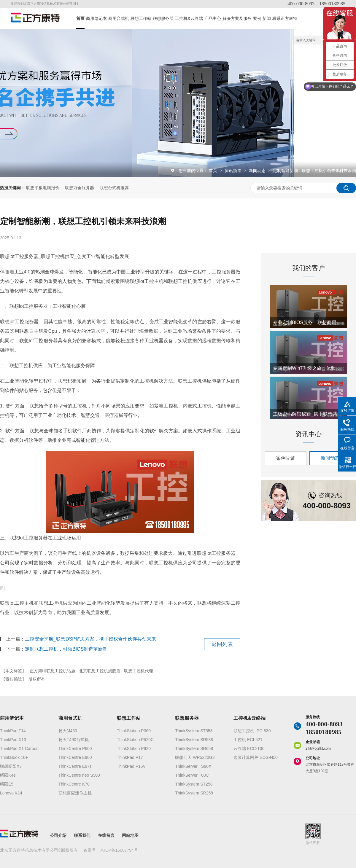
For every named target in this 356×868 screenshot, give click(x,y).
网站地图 (130, 835)
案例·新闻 (262, 18)
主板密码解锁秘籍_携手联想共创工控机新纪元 (309, 414)
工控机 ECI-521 (248, 740)
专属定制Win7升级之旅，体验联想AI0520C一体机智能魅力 (309, 368)
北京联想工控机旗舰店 (100, 671)
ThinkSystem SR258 (194, 793)
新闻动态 (258, 171)
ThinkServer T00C (192, 775)
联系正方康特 (285, 18)
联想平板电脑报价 (43, 188)
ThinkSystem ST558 (194, 731)
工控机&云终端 (189, 18)
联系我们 (82, 835)
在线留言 (106, 835)
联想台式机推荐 (114, 188)
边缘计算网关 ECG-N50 (256, 757)
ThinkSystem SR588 (194, 740)
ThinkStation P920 (134, 748)
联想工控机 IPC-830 (252, 731)
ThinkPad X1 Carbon (19, 748)
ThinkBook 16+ (14, 757)
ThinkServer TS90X (193, 766)
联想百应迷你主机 (75, 793)
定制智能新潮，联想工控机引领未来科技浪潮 (314, 171)
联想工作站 (141, 18)
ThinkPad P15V (131, 766)
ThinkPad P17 (130, 757)
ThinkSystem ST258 (194, 784)
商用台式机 (119, 18)
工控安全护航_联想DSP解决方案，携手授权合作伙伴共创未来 (90, 639)
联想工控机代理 (139, 671)
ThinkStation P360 (134, 731)
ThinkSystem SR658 (194, 748)
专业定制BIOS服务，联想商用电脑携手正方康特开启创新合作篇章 (309, 322)
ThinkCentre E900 (75, 757)
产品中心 (213, 18)
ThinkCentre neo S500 (79, 775)
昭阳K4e (8, 775)
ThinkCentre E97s (75, 766)
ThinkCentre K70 (74, 784)
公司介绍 (58, 835)
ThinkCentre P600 (75, 748)
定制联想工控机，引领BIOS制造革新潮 (66, 649)
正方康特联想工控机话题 (53, 671)
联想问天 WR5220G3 (195, 757)
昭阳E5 (7, 784)
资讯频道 (233, 171)
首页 (80, 18)
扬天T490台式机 (74, 740)
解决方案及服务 (237, 18)
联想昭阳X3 (11, 766)
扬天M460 (68, 731)
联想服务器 (163, 18)
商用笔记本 (96, 18)
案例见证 (286, 458)
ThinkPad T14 (13, 731)
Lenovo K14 (11, 793)
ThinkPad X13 (13, 740)
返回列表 (222, 644)
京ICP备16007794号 (119, 850)
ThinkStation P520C (135, 740)
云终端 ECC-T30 (249, 748)
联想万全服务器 (80, 188)
